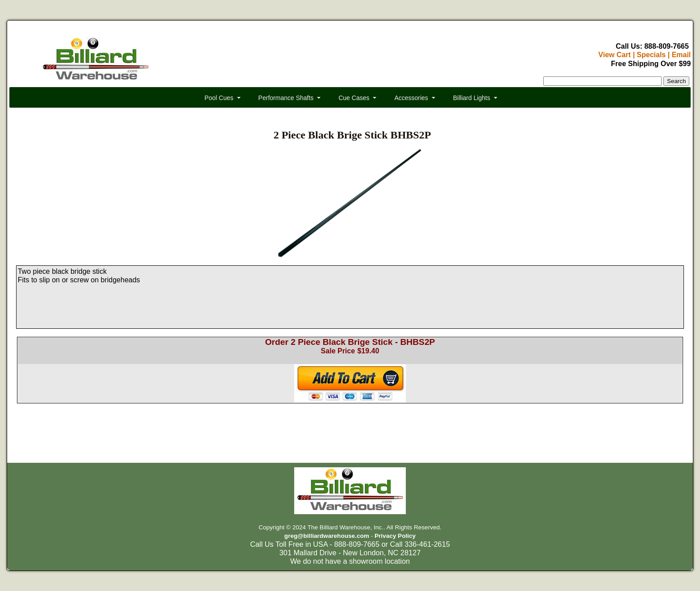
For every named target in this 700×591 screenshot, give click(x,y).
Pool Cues (219, 98)
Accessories (411, 98)
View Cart (615, 55)
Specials (651, 55)
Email (681, 55)
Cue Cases (354, 98)
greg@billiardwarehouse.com (327, 536)
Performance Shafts (286, 98)
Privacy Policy (395, 536)
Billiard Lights (472, 98)
